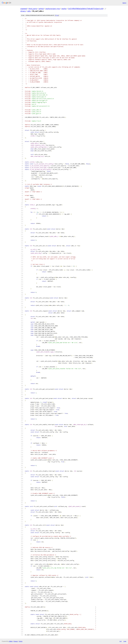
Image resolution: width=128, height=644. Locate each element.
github (41, 9)
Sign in (124, 3)
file (57, 15)
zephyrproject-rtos (53, 9)
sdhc (29, 11)
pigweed (24, 9)
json (125, 641)
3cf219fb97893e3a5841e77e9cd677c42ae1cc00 (86, 9)
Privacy (16, 641)
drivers (23, 11)
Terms (21, 641)
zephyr (64, 9)
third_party (33, 9)
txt (121, 641)
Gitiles (11, 641)
